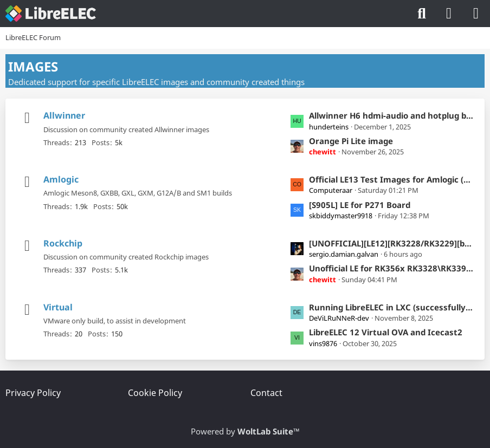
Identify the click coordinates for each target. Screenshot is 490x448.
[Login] (449, 14)
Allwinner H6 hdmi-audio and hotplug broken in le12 (391, 115)
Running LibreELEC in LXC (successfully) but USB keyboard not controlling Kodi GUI (391, 307)
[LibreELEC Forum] (51, 14)
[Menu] (476, 14)
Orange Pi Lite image (351, 141)
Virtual (58, 307)
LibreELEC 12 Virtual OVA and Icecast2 (386, 332)
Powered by (245, 431)
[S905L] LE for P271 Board (360, 205)
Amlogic (61, 179)
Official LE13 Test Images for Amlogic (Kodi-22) (391, 179)
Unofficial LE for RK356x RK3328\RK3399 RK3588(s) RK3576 (391, 268)
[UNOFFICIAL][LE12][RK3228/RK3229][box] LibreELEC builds (391, 243)
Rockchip (63, 243)
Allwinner (64, 115)
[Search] (422, 14)
